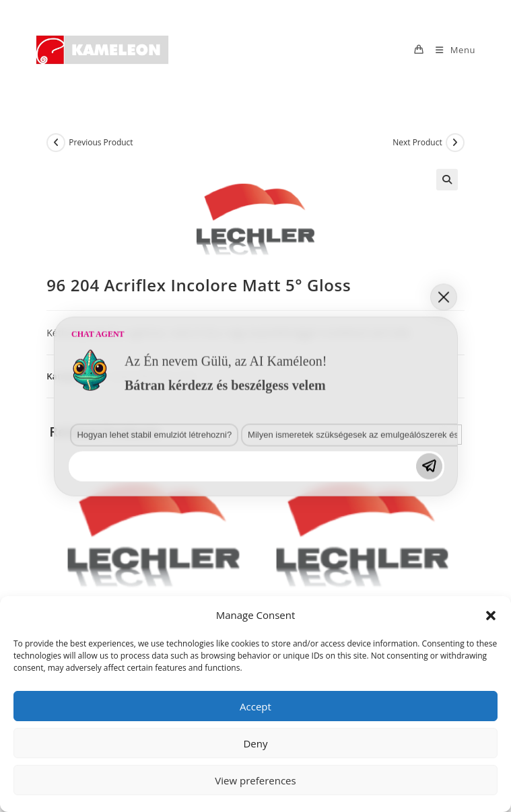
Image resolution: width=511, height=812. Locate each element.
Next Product (417, 142)
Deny (255, 743)
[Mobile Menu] (450, 50)
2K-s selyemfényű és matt (144, 376)
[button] (491, 616)
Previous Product (101, 142)
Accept (255, 706)
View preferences (255, 780)
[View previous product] (56, 143)
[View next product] (455, 143)
